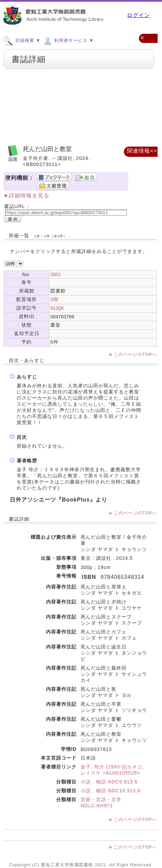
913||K (57, 308)
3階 (54, 299)
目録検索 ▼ (22, 40)
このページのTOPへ (135, 354)
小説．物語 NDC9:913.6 (109, 782)
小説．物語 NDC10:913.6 (111, 791)
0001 (56, 274)
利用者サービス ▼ (68, 40)
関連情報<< (142, 151)
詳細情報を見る (29, 196)
